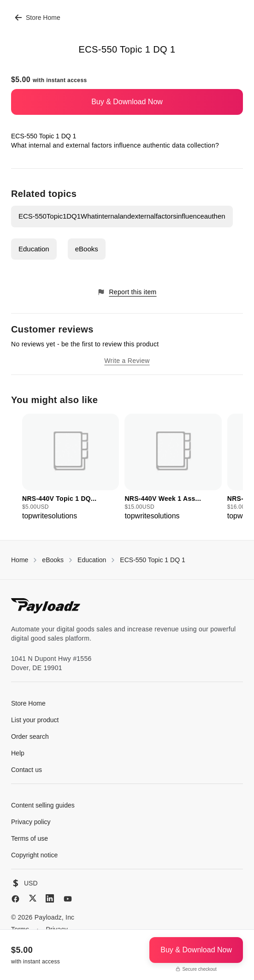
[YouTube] (68, 899)
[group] (71, 468)
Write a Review (127, 361)
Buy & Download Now (127, 102)
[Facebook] (15, 899)
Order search (30, 736)
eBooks (87, 249)
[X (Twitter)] (33, 898)
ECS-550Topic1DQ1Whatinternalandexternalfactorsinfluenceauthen (122, 216)
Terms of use (30, 838)
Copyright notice (34, 855)
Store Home (38, 18)
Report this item (127, 292)
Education (34, 249)
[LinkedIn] (50, 898)
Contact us (27, 770)
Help (18, 753)
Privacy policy (31, 822)
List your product (35, 720)
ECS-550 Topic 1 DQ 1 (152, 560)
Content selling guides (43, 805)
